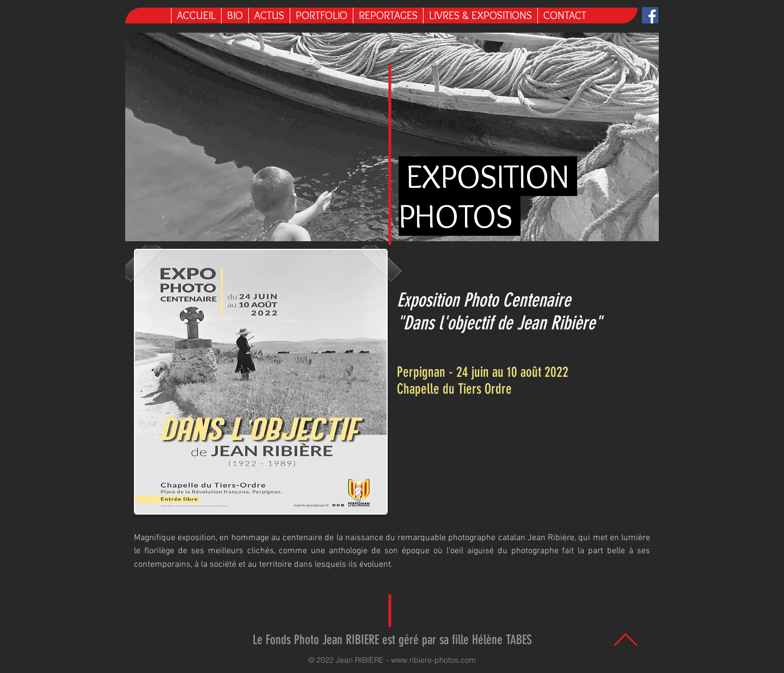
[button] (480, 16)
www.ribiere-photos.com (433, 660)
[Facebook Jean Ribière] (650, 15)
